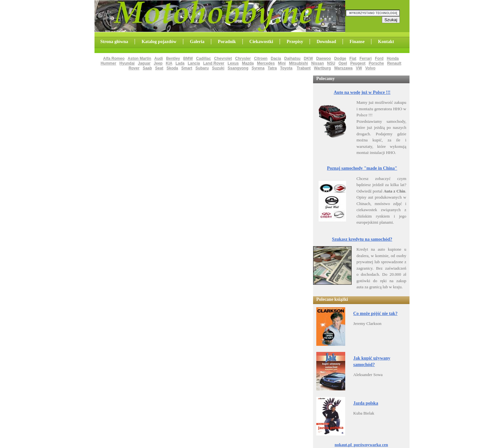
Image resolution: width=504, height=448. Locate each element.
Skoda (172, 68)
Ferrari (365, 58)
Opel (343, 63)
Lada (180, 63)
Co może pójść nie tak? (375, 314)
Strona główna (114, 42)
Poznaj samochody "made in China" (362, 168)
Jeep (158, 63)
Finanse (357, 42)
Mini (282, 63)
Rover (134, 68)
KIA (169, 63)
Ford (379, 58)
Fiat (353, 58)
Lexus (233, 63)
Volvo (370, 68)
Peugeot (358, 63)
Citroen (261, 58)
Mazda (248, 63)
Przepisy (295, 42)
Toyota (286, 68)
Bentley (173, 58)
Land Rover (214, 63)
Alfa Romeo (114, 58)
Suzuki (218, 68)
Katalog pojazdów (159, 42)
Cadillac (203, 58)
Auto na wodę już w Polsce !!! (362, 92)
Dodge (340, 58)
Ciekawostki (261, 42)
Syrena (258, 68)
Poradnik (227, 42)
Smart (187, 68)
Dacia (276, 58)
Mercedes (266, 63)
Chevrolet (223, 58)
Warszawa (343, 68)
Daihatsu (292, 58)
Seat (159, 68)
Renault (394, 63)
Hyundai (127, 63)
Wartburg (322, 68)
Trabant (304, 68)
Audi (159, 58)
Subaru (202, 68)
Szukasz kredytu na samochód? (362, 239)
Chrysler (243, 58)
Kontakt (386, 42)
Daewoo (324, 58)
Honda (393, 58)
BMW (188, 58)
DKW (308, 58)
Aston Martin (139, 58)
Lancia (194, 63)
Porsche (376, 63)
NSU (331, 63)
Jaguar (144, 63)
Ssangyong (238, 68)
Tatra (272, 68)
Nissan (317, 63)
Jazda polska (366, 403)
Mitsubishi (298, 63)
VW (359, 68)
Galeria (197, 42)
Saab (147, 68)
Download (326, 42)
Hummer (108, 63)
